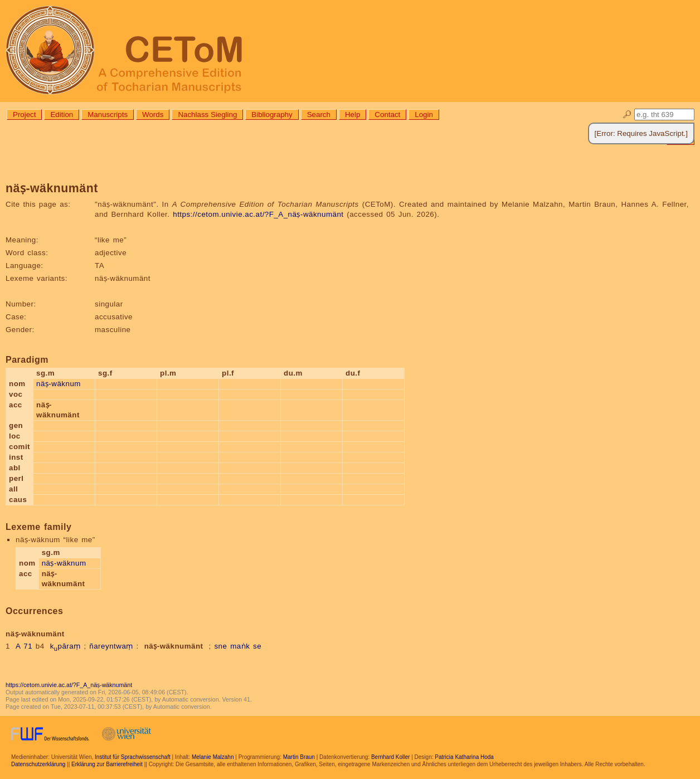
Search (319, 115)
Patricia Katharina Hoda (464, 757)
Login (424, 115)
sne (220, 646)
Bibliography (272, 115)
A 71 (24, 646)
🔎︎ (627, 115)
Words (153, 115)
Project (24, 115)
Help (353, 115)
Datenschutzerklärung (38, 764)
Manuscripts (108, 115)
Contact (387, 115)
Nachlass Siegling (207, 115)
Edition (62, 115)
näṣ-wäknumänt (174, 646)
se (257, 646)
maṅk (240, 646)
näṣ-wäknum (59, 384)
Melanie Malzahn (213, 757)
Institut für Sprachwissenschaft (133, 757)
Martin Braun (299, 757)
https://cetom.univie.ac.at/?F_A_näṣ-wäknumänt (258, 214)
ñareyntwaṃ (111, 646)
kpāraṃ (65, 646)
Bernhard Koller (390, 757)
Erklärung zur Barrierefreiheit (107, 764)
